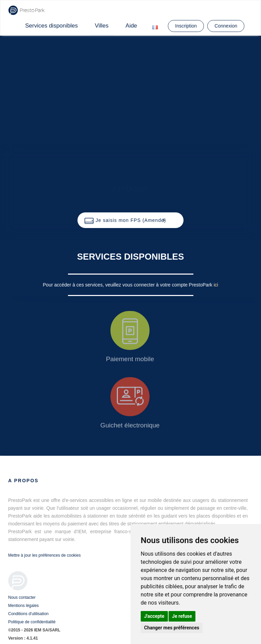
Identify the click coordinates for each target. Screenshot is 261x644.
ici (216, 285)
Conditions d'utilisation (28, 614)
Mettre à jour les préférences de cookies (44, 555)
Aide (131, 26)
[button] (130, 220)
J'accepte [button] (154, 616)
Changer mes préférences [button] (172, 628)
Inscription (186, 26)
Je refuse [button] (182, 616)
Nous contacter (22, 597)
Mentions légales (23, 606)
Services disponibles (51, 26)
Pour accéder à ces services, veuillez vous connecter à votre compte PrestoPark (128, 285)
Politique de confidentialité (32, 622)
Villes (102, 26)
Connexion (226, 26)
